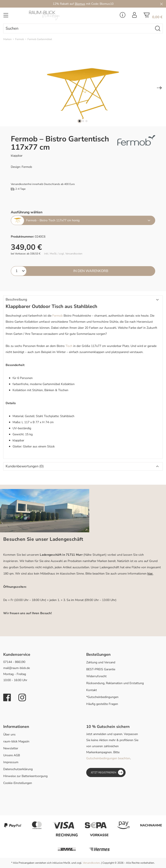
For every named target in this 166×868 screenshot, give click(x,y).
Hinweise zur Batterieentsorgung (25, 776)
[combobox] (78, 28)
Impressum (11, 762)
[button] (83, 300)
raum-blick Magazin (16, 741)
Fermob (57, 316)
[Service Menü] (123, 16)
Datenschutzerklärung (18, 769)
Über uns (9, 734)
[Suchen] (158, 28)
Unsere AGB (12, 755)
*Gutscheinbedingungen (102, 697)
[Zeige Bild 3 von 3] (86, 121)
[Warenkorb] (153, 16)
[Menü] (6, 16)
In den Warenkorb (91, 271)
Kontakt (92, 690)
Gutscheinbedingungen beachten (108, 758)
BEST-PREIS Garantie (101, 669)
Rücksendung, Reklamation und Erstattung (115, 683)
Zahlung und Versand (101, 662)
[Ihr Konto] (134, 16)
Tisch (69, 346)
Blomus (80, 4)
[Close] (161, 4)
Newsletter (11, 748)
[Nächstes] (159, 88)
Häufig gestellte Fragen (102, 704)
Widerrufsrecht (96, 676)
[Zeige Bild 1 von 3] (80, 121)
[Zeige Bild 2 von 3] (83, 121)
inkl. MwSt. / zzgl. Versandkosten (63, 254)
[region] (83, 88)
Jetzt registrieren (107, 772)
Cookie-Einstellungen (18, 783)
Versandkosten (91, 863)
